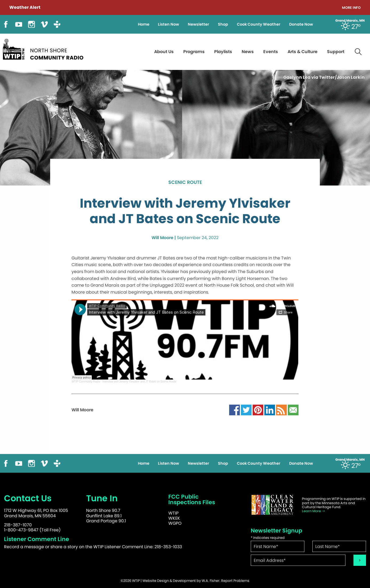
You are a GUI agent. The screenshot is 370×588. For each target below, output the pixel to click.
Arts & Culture (303, 52)
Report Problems (235, 581)
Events (271, 52)
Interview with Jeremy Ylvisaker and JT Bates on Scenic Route (139, 382)
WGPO (175, 523)
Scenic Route (185, 183)
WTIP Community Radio (86, 382)
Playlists (223, 52)
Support (336, 52)
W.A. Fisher (211, 581)
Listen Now (168, 24)
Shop (223, 24)
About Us (164, 52)
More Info (351, 8)
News (248, 52)
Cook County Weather (259, 24)
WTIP (173, 513)
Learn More (314, 511)
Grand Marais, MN (350, 21)
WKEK (174, 518)
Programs (194, 52)
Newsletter (198, 24)
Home (144, 24)
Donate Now (301, 24)
